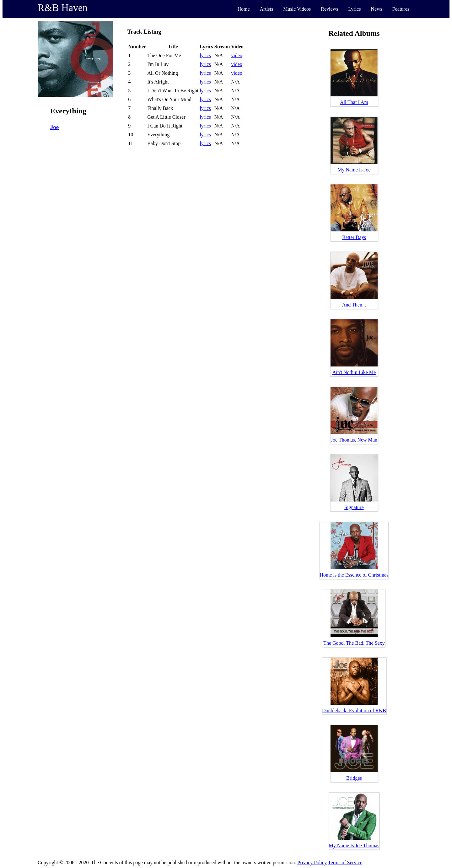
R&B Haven (63, 8)
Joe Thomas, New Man (354, 440)
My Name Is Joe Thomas (354, 846)
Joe (54, 127)
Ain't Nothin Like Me (354, 372)
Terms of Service (345, 863)
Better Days (354, 237)
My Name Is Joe (354, 170)
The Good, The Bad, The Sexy (354, 643)
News (376, 9)
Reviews (329, 9)
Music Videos (297, 9)
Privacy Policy (312, 863)
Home (243, 9)
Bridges (354, 778)
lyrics (205, 55)
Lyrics (354, 9)
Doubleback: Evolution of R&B (354, 711)
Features (401, 9)
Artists (267, 9)
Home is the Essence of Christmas (354, 575)
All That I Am (354, 102)
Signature (354, 507)
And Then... (354, 305)
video (237, 55)
